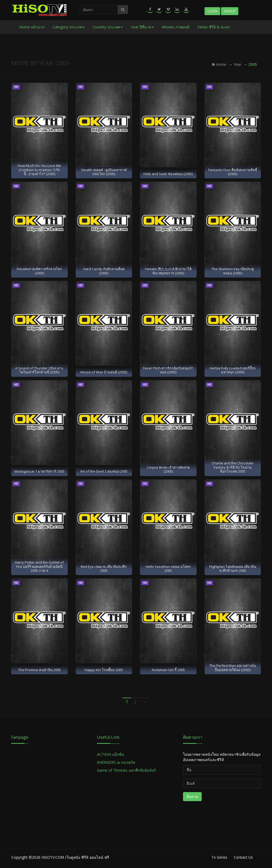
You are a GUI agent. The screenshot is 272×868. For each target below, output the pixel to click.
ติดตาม (192, 796)
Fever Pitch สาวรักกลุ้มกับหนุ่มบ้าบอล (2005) (168, 370)
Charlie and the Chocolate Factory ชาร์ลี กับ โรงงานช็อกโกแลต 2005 (233, 467)
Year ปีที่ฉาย (142, 27)
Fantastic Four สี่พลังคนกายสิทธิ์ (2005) (233, 172)
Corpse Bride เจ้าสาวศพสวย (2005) (168, 469)
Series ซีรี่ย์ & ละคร (214, 27)
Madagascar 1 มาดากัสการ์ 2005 (39, 471)
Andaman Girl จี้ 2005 (168, 670)
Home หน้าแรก (32, 27)
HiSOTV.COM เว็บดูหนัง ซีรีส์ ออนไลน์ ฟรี (75, 857)
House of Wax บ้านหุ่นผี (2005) (104, 372)
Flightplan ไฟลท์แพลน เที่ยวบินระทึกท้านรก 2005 (233, 569)
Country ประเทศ (108, 27)
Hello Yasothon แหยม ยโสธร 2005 (168, 569)
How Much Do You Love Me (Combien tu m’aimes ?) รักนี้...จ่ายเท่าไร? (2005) (39, 170)
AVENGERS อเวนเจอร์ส (116, 762)
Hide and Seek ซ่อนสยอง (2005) (168, 174)
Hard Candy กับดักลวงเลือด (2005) (104, 271)
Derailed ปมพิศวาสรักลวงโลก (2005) (39, 271)
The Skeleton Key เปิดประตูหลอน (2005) (233, 271)
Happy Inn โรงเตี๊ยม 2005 (104, 670)
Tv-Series (219, 857)
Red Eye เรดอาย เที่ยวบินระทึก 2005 (104, 569)
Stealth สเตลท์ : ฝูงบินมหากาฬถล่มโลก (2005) (104, 172)
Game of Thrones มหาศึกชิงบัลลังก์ (127, 770)
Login (212, 11)
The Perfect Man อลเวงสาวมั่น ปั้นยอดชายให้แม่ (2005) (233, 668)
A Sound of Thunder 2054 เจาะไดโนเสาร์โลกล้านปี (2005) (39, 370)
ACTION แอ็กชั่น (110, 754)
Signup (230, 11)
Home (219, 64)
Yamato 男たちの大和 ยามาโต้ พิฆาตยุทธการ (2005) (168, 271)
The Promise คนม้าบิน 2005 (39, 670)
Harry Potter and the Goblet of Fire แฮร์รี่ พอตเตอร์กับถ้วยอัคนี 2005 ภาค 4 (39, 566)
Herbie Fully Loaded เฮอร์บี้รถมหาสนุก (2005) (233, 370)
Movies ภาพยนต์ (176, 27)
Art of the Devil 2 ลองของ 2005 (104, 471)
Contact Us (243, 857)
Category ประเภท (69, 27)
